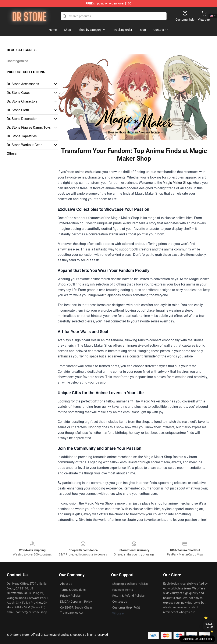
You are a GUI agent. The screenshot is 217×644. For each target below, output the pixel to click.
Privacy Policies (70, 596)
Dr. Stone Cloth (18, 110)
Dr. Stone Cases (19, 93)
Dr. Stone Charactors (22, 101)
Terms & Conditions (73, 590)
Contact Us (120, 602)
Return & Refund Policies (128, 596)
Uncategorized (17, 61)
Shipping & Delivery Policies (130, 584)
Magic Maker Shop (177, 183)
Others (12, 154)
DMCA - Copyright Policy (76, 602)
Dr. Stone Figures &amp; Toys (29, 127)
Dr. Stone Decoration (22, 119)
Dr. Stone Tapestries (22, 136)
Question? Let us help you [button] (197, 639)
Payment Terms (123, 590)
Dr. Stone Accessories (23, 84)
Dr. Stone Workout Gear (24, 145)
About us (66, 584)
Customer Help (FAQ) (126, 607)
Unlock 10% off (209, 626)
